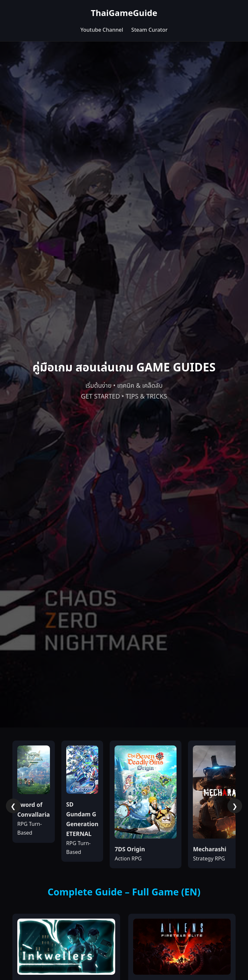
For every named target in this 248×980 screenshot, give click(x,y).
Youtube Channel (102, 30)
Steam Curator (149, 30)
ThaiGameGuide (124, 14)
